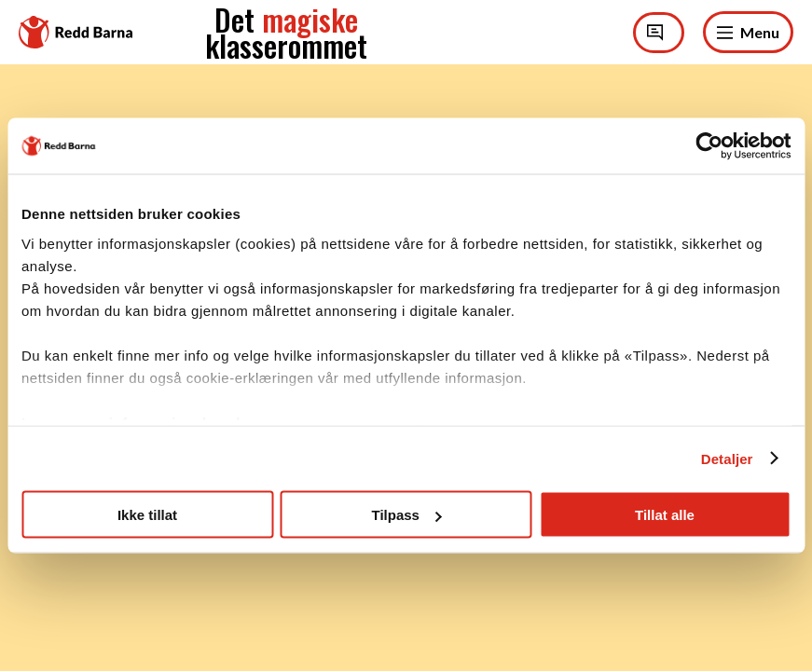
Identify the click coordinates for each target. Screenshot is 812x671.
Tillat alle (665, 515)
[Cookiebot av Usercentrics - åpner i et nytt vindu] (709, 146)
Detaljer (727, 458)
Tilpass (407, 515)
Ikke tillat (147, 515)
